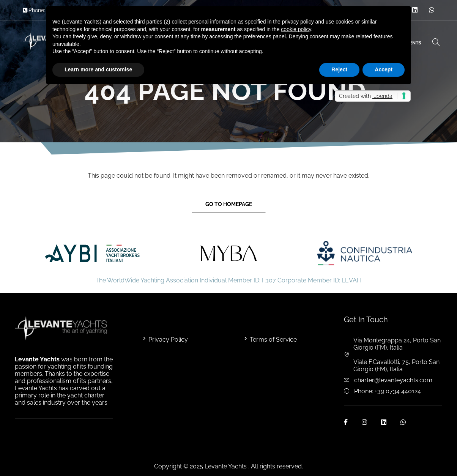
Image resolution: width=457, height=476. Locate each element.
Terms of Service (273, 340)
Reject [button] (339, 69)
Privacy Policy (168, 340)
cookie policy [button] (296, 29)
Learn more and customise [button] (98, 69)
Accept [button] (384, 69)
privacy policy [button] (298, 22)
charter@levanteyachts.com (393, 380)
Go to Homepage (229, 204)
